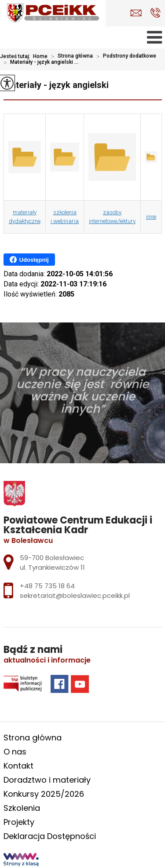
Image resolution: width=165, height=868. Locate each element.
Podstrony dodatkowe (125, 56)
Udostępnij (29, 260)
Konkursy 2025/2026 (44, 794)
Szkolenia (22, 808)
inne (151, 217)
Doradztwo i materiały (47, 780)
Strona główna (70, 56)
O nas (15, 752)
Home (40, 56)
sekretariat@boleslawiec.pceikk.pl (136, 13)
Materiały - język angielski (56, 85)
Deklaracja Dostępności (50, 836)
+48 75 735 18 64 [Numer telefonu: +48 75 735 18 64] (47, 586)
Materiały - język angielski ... (39, 62)
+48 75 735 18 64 (156, 13)
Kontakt (18, 766)
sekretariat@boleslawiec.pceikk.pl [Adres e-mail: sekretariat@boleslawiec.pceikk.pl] (75, 595)
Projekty (19, 822)
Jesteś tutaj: (16, 56)
